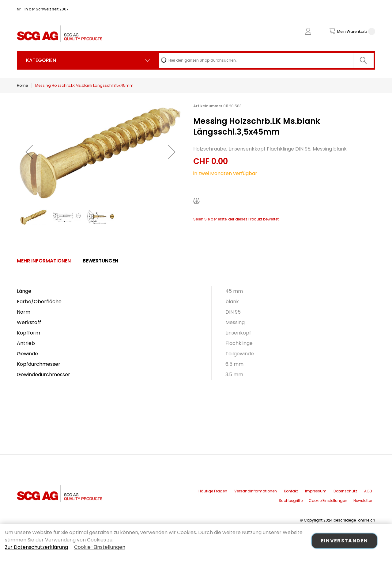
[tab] (44, 261)
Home (22, 85)
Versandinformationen (256, 491)
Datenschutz (345, 491)
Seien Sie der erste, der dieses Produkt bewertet (236, 219)
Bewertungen (100, 261)
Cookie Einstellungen (328, 501)
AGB (368, 491)
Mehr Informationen (44, 261)
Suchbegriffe (291, 501)
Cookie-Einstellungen (100, 547)
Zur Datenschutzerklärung (36, 547)
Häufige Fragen (213, 491)
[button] (29, 152)
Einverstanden (345, 541)
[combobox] (266, 60)
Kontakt (291, 491)
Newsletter (363, 501)
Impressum (316, 491)
